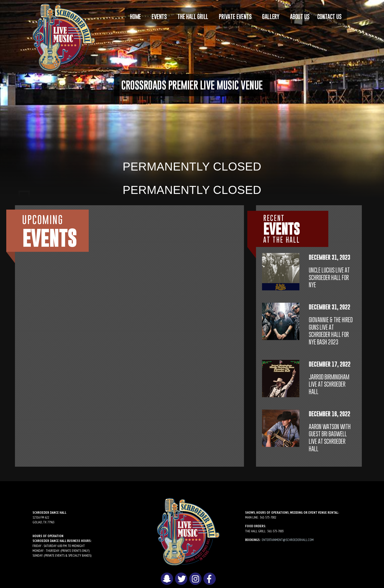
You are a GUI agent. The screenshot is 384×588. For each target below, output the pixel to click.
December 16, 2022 (330, 414)
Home (135, 17)
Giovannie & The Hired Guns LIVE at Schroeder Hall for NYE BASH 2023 (331, 331)
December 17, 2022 (330, 364)
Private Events (235, 17)
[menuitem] (135, 17)
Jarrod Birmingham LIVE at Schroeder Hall (329, 384)
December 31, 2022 (330, 307)
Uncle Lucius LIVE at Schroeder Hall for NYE (329, 277)
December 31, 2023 (330, 257)
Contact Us (329, 17)
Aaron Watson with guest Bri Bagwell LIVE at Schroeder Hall (330, 438)
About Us (300, 17)
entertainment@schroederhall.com (288, 540)
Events (159, 17)
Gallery (271, 17)
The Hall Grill (193, 17)
